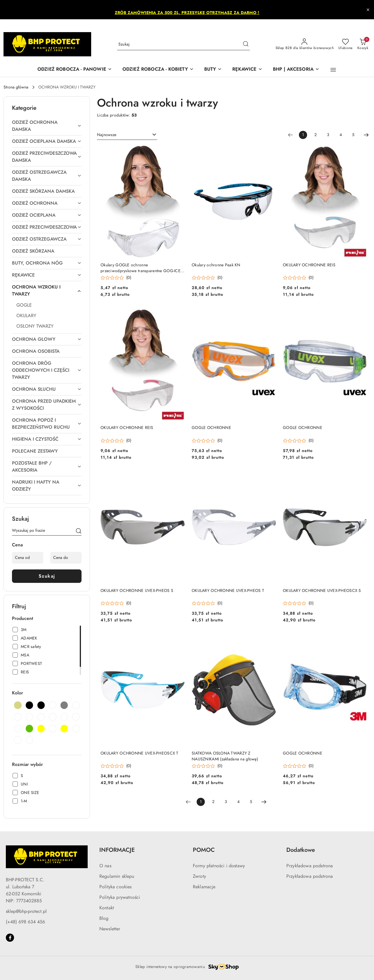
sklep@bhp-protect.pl (26, 911)
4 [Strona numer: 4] (341, 135)
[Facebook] (10, 938)
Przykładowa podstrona (310, 866)
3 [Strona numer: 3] (328, 135)
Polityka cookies (116, 887)
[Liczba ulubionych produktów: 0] (346, 44)
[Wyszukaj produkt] (183, 44)
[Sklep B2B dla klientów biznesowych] (305, 44)
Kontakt (107, 908)
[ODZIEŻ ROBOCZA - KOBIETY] (158, 70)
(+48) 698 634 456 (25, 922)
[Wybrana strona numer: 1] (303, 135)
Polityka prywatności (120, 897)
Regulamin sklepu (117, 876)
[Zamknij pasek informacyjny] (368, 10)
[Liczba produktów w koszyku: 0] (363, 44)
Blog (104, 918)
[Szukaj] (79, 531)
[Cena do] (66, 558)
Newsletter (110, 929)
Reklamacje (204, 887)
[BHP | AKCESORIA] (296, 70)
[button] (333, 70)
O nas (105, 866)
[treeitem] (47, 126)
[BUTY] (213, 70)
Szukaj (47, 576)
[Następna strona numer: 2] (366, 135)
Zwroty (199, 876)
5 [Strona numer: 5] (353, 135)
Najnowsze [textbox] (107, 135)
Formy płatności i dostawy (219, 866)
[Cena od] (28, 558)
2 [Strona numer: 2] (316, 135)
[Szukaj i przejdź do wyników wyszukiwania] (246, 44)
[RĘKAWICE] (247, 70)
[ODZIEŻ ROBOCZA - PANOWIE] (75, 70)
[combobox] (127, 135)
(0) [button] (129, 278)
